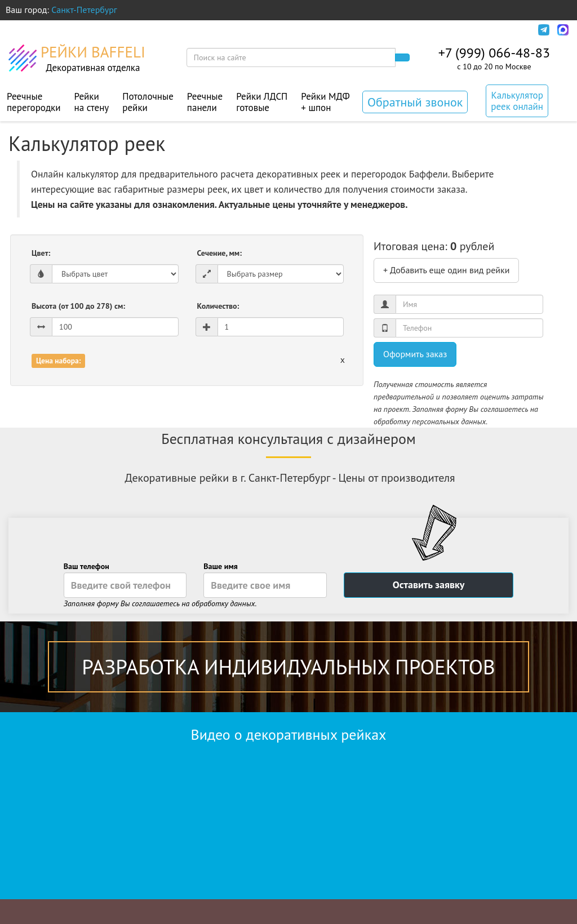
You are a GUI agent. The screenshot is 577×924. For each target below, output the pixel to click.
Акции (271, 30)
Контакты (319, 30)
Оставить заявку (429, 585)
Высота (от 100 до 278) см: (78, 306)
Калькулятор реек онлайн (517, 101)
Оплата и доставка (108, 30)
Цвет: (41, 253)
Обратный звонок (415, 102)
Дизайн (178, 30)
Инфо (514, 30)
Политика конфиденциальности (420, 30)
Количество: (218, 306)
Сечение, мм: (219, 253)
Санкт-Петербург (84, 10)
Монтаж (225, 30)
